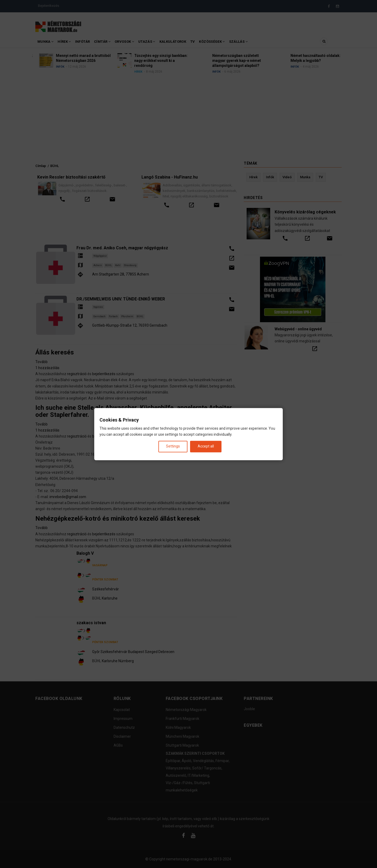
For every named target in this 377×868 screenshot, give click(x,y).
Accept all (206, 446)
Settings (173, 446)
